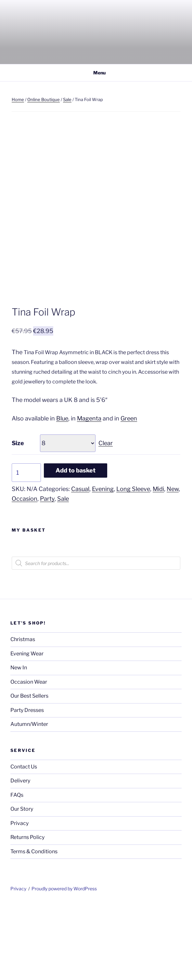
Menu (96, 73)
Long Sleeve (133, 564)
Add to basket (76, 545)
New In (19, 743)
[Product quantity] (26, 548)
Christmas (23, 714)
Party (47, 574)
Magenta (89, 493)
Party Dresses (27, 785)
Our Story (22, 884)
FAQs (17, 870)
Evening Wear (27, 729)
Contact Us (24, 842)
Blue (62, 493)
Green (129, 493)
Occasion (25, 574)
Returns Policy (27, 912)
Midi (158, 564)
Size (18, 518)
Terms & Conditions (34, 927)
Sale (67, 99)
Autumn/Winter (29, 799)
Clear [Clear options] (106, 518)
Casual (80, 564)
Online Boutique (44, 99)
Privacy (19, 898)
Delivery (20, 856)
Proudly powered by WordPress (64, 964)
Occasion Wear (29, 757)
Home (18, 99)
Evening (103, 564)
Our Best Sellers (29, 771)
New (173, 564)
